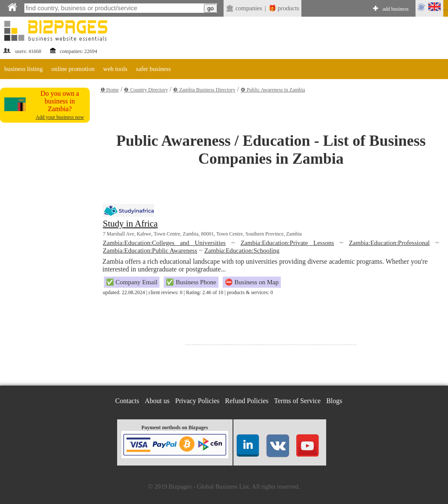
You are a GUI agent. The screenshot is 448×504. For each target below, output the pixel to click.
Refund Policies (247, 401)
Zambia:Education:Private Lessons (287, 243)
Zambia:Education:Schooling (242, 251)
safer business (153, 69)
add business (396, 9)
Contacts (127, 401)
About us (157, 401)
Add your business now (60, 117)
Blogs (334, 401)
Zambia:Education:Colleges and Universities (164, 243)
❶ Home (110, 90)
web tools (115, 69)
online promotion (73, 69)
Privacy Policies (197, 401)
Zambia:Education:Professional (389, 243)
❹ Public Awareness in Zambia (273, 90)
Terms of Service (297, 401)
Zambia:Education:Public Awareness (150, 251)
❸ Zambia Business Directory (204, 90)
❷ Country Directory (146, 90)
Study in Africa (130, 224)
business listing (24, 69)
